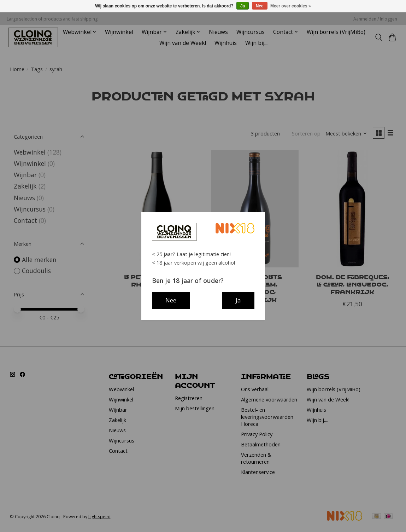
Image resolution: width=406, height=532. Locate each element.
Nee (260, 6)
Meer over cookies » (291, 6)
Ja (243, 6)
